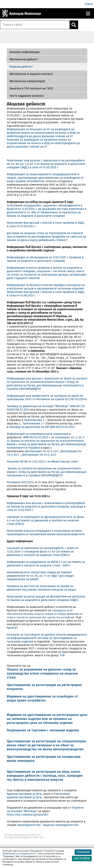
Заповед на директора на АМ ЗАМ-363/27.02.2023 (42, 427)
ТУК (62, 655)
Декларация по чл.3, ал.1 (42, 451)
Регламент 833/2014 (20, 482)
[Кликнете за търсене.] (74, 25)
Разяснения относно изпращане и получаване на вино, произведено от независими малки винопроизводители (46, 532)
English (89, 4)
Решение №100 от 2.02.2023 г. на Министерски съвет (43, 462)
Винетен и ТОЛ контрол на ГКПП (31, 88)
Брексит (12, 628)
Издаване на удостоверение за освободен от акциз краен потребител (42, 698)
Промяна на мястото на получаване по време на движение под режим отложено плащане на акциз (42, 588)
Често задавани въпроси (27, 96)
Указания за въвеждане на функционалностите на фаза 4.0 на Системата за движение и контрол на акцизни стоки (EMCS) (45, 520)
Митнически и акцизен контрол (31, 74)
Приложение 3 (33, 423)
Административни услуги (24, 794)
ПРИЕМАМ (83, 852)
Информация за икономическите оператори (38, 434)
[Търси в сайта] (35, 25)
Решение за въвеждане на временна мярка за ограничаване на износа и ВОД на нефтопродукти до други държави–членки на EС (43, 143)
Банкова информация (25, 52)
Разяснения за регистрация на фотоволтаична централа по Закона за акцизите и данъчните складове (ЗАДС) (46, 598)
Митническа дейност (24, 59)
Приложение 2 (34, 420)
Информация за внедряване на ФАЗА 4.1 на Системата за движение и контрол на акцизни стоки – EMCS (46, 564)
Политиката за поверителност (19, 854)
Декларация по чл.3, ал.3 (39, 455)
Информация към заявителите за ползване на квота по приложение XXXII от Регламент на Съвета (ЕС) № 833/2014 (47, 397)
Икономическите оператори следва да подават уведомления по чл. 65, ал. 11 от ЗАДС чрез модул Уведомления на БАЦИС (40, 576)
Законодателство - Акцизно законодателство (48, 825)
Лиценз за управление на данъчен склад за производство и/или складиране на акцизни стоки (42, 673)
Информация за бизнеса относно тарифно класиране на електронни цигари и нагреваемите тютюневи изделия (46, 287)
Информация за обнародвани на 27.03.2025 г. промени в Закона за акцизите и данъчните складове (45, 259)
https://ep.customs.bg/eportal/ (28, 815)
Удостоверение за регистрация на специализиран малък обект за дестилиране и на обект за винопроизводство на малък (47, 745)
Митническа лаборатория (27, 81)
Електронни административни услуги (38, 795)
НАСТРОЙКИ (82, 858)
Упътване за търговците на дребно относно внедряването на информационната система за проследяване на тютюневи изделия (47, 638)
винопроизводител (68, 749)
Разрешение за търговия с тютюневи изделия (43, 730)
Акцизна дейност (21, 67)
